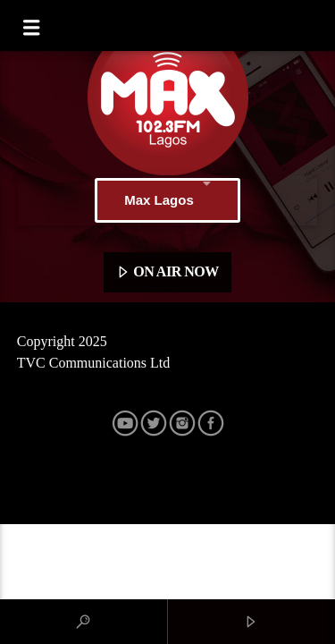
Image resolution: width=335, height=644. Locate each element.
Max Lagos (167, 200)
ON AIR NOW (167, 273)
